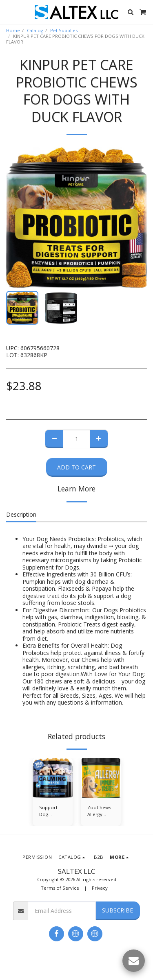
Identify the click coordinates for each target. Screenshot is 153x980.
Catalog (35, 30)
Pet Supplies (64, 30)
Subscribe (118, 910)
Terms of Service (60, 888)
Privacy (100, 888)
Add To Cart (76, 467)
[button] (9, 12)
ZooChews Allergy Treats (99, 811)
